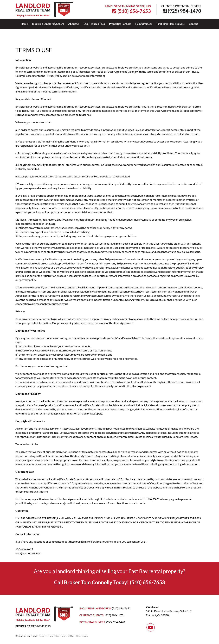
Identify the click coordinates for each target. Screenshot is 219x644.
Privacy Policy (53, 636)
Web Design (82, 636)
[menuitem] (27, 24)
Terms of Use (67, 636)
